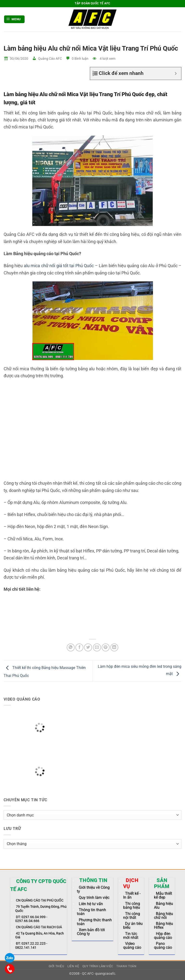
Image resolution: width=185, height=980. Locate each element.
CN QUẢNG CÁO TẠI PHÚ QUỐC (40, 900)
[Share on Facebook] (79, 647)
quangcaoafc (105, 974)
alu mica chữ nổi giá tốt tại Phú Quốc (59, 266)
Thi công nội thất (132, 916)
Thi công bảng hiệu (132, 905)
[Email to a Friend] (97, 647)
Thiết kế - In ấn (132, 895)
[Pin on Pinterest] (106, 647)
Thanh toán (126, 966)
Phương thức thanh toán (94, 922)
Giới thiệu (56, 966)
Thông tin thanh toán (91, 912)
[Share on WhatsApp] (71, 647)
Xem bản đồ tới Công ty (91, 932)
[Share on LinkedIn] (114, 647)
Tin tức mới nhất (131, 936)
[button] (14, 19)
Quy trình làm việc (94, 897)
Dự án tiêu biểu (133, 925)
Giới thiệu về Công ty (93, 889)
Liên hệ (73, 966)
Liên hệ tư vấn (91, 904)
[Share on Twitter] (88, 647)
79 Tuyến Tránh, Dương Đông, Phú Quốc (41, 909)
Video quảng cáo (132, 945)
